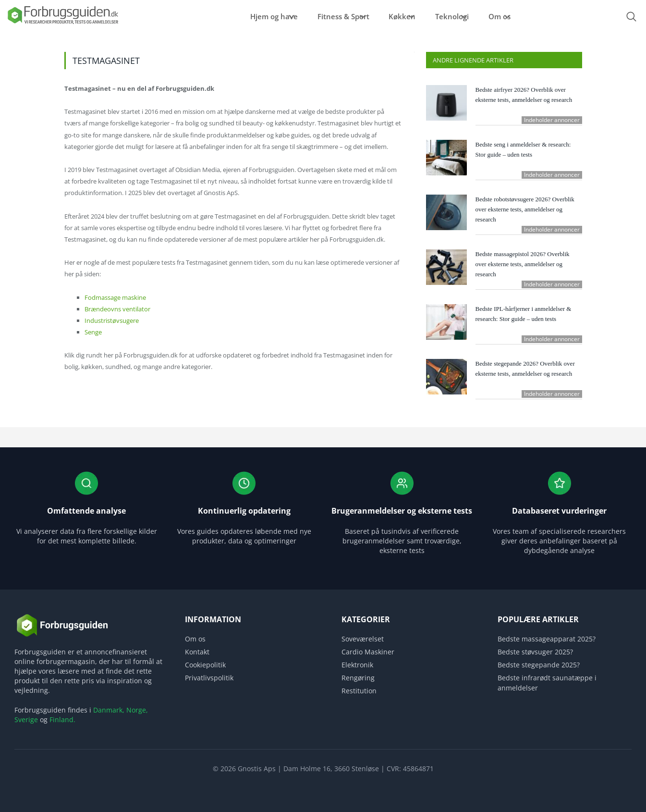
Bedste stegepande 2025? (539, 665)
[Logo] (62, 23)
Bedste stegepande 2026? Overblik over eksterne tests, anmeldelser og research (525, 369)
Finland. (62, 720)
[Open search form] (632, 17)
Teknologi (454, 16)
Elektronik (357, 665)
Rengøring (358, 678)
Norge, (137, 710)
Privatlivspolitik (209, 678)
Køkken (393, 16)
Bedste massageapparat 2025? (547, 639)
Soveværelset (363, 639)
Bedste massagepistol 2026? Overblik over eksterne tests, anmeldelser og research (523, 264)
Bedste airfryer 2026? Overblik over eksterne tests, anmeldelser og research (524, 95)
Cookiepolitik (205, 665)
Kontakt (197, 652)
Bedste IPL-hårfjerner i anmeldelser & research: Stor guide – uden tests (524, 314)
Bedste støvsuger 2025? (535, 652)
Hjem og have (242, 16)
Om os (512, 16)
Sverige (26, 720)
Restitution (359, 691)
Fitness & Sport (323, 16)
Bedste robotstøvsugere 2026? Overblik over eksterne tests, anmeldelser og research (525, 209)
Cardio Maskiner (368, 652)
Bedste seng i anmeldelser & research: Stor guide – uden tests (523, 149)
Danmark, (109, 710)
